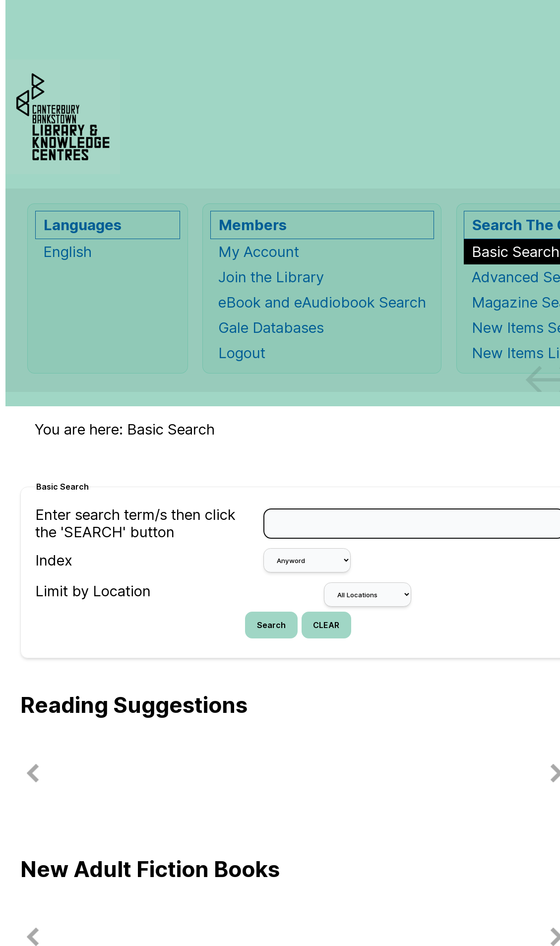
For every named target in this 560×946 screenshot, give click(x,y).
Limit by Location (93, 591)
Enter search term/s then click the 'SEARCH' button (135, 523)
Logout (242, 353)
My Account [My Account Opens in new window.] (259, 252)
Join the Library (271, 277)
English (67, 252)
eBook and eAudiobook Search (322, 302)
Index (54, 560)
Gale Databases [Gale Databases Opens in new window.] (271, 328)
